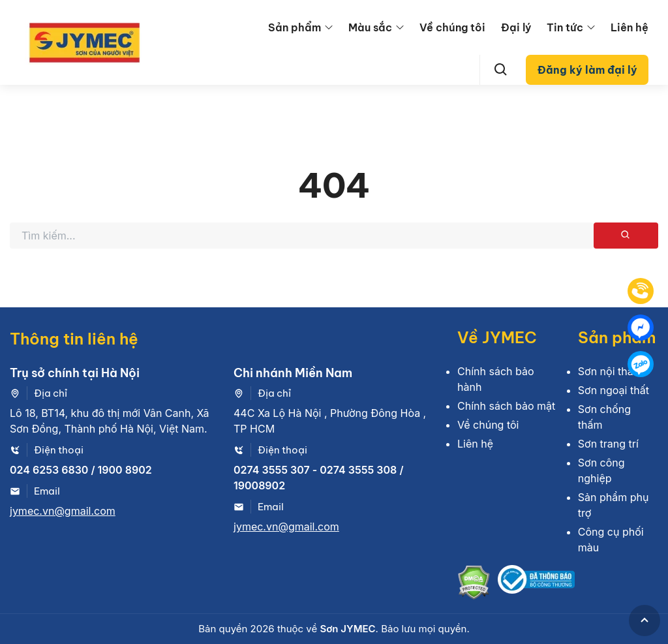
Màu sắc (370, 27)
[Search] (501, 70)
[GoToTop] (645, 621)
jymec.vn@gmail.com (63, 511)
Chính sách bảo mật (506, 406)
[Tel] (641, 291)
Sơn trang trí (608, 444)
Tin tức (565, 27)
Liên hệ (630, 27)
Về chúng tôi (452, 27)
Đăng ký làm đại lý (587, 70)
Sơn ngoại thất (614, 390)
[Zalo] (641, 364)
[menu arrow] (329, 27)
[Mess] (641, 328)
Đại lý (516, 27)
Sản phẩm (295, 27)
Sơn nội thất (607, 371)
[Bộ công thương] (536, 584)
